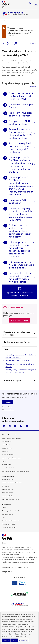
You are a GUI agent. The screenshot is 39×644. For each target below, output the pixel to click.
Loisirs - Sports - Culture (9, 468)
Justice (4, 461)
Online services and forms (16, 342)
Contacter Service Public (9, 527)
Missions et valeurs (7, 514)
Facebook (4, 426)
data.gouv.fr (7, 572)
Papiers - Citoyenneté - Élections (11, 438)
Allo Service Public (7, 496)
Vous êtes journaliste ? (8, 524)
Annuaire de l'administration (10, 499)
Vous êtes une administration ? (11, 521)
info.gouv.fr (24, 567)
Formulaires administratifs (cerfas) (12, 483)
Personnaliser (24, 640)
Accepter (6, 640)
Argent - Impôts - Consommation (12, 458)
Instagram (21, 426)
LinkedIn (15, 426)
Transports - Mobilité (8, 455)
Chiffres (4, 508)
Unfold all (33, 87)
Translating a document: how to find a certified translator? (21, 356)
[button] (16, 43)
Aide (3, 517)
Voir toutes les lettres (8, 410)
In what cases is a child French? (18, 361)
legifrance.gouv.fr (9, 567)
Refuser (14, 640)
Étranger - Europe (7, 465)
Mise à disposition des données (11, 511)
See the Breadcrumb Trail (9, 21)
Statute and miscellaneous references (17, 333)
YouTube (27, 426)
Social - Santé (6, 445)
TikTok (10, 426)
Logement (5, 451)
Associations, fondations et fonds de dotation (15, 471)
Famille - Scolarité (7, 441)
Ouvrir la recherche (30, 3)
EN (33, 43)
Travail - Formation (7, 448)
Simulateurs (5, 486)
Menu (36, 5)
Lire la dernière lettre (8, 407)
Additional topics (12, 380)
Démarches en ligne (8, 479)
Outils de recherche (8, 493)
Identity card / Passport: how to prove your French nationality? (21, 371)
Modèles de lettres (7, 489)
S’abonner (7, 402)
